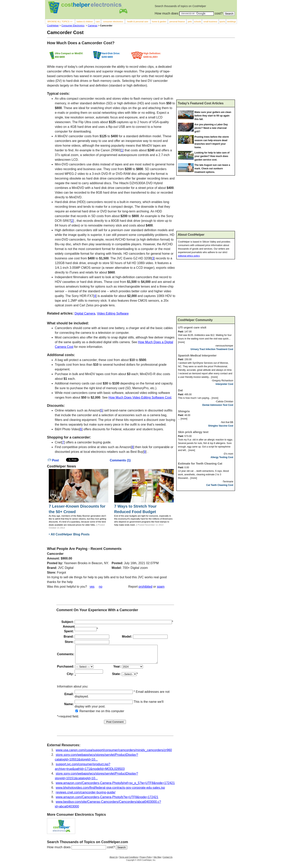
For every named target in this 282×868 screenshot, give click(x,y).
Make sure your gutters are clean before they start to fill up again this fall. (213, 116)
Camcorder (55, 554)
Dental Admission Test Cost (218, 405)
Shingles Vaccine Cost (221, 426)
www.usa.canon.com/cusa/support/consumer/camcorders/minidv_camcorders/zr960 (114, 754)
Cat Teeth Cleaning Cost (220, 485)
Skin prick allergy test (193, 432)
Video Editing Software (113, 314)
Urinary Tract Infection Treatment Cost (212, 349)
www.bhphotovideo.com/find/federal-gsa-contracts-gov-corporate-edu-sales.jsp (110, 791)
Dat (180, 390)
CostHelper (53, 26)
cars (98, 22)
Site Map (157, 861)
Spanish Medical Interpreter (197, 355)
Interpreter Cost (224, 384)
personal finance (177, 22)
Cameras (93, 26)
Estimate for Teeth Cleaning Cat (200, 463)
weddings (231, 22)
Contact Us (168, 861)
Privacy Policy (146, 861)
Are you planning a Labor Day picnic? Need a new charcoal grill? (211, 128)
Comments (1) (120, 460)
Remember (85, 715)
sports (222, 22)
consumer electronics (113, 22)
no (101, 587)
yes (92, 587)
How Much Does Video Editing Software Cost (140, 397)
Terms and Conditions (129, 861)
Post (53, 460)
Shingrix (184, 411)
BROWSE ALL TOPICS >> (60, 22)
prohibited (146, 587)
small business (210, 22)
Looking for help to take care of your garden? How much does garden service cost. (212, 156)
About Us (113, 861)
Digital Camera (85, 314)
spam (161, 587)
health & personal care (138, 22)
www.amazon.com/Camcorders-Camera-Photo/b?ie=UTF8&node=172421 (107, 801)
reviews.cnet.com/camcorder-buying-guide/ (86, 796)
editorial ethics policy (189, 256)
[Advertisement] (206, 70)
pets (190, 22)
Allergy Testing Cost (222, 457)
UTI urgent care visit (192, 327)
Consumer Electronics (73, 26)
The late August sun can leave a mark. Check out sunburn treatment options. (212, 169)
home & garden (159, 22)
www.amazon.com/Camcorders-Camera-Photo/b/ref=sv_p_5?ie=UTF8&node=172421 (115, 786)
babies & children (85, 22)
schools (197, 22)
